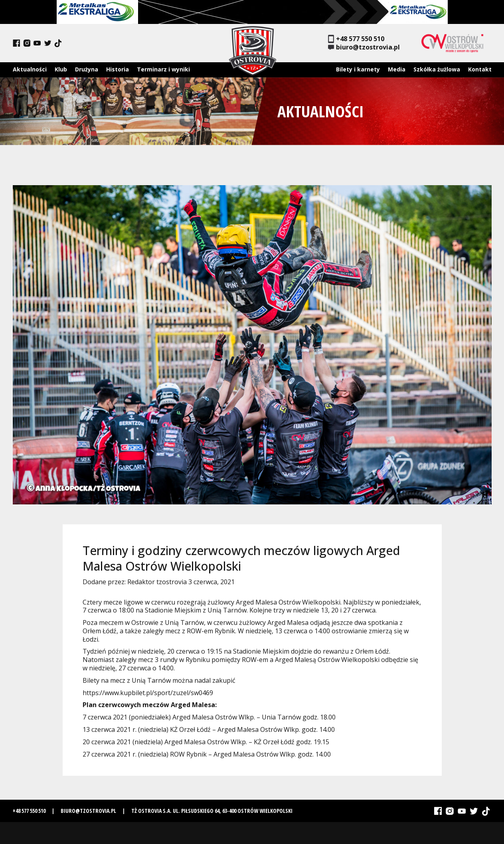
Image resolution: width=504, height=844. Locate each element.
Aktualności (30, 69)
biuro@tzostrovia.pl (364, 47)
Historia (118, 69)
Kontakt (480, 69)
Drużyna (87, 69)
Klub (61, 69)
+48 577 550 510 (356, 39)
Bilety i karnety (358, 69)
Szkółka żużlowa (437, 69)
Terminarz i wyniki (163, 69)
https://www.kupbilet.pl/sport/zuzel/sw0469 (148, 696)
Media (397, 69)
